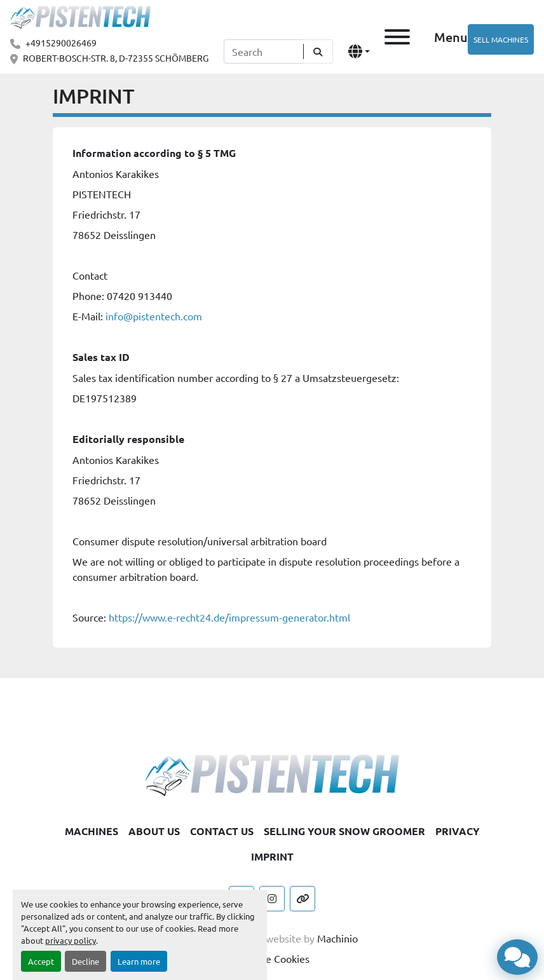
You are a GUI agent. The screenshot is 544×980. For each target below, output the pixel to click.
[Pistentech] (272, 773)
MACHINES (92, 831)
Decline (85, 961)
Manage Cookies (272, 958)
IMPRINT (272, 856)
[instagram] (272, 899)
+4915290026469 (61, 43)
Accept (41, 961)
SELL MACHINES (501, 39)
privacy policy (71, 940)
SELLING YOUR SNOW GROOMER (344, 831)
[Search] (263, 51)
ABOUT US (154, 831)
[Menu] (397, 37)
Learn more (139, 961)
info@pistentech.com (154, 316)
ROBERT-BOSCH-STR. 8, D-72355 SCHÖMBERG (116, 58)
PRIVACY (458, 831)
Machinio (337, 938)
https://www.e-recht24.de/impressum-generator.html (229, 617)
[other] (303, 899)
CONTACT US (222, 831)
